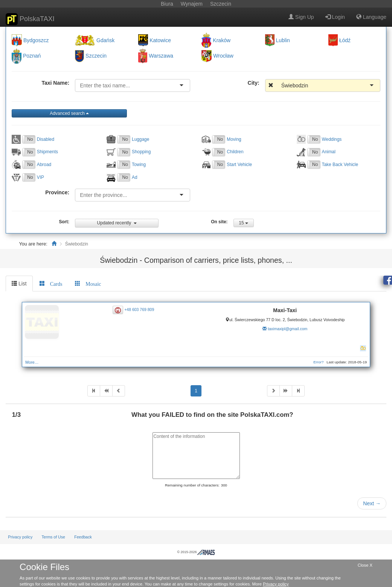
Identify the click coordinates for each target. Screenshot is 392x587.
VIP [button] (40, 177)
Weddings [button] (332, 139)
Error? (318, 362)
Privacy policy (20, 537)
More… (32, 362)
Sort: (64, 222)
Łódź (345, 40)
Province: (57, 192)
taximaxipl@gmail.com (288, 329)
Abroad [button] (44, 165)
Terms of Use (53, 537)
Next (372, 503)
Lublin (283, 40)
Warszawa (161, 56)
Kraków (222, 40)
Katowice (160, 40)
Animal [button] (329, 152)
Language (371, 17)
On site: (219, 222)
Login (335, 17)
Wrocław (223, 56)
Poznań (32, 56)
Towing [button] (139, 165)
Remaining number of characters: (192, 485)
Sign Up (301, 17)
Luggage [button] (140, 139)
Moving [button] (234, 139)
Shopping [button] (141, 152)
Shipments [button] (47, 152)
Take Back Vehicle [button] (340, 165)
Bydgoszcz (36, 40)
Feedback (83, 537)
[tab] (51, 284)
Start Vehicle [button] (239, 165)
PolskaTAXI (30, 19)
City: (254, 83)
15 (243, 223)
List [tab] (19, 284)
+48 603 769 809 (139, 310)
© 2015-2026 (196, 552)
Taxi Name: (55, 83)
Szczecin (96, 56)
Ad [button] (135, 177)
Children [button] (235, 152)
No (30, 139)
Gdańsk (105, 40)
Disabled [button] (46, 139)
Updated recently (117, 223)
